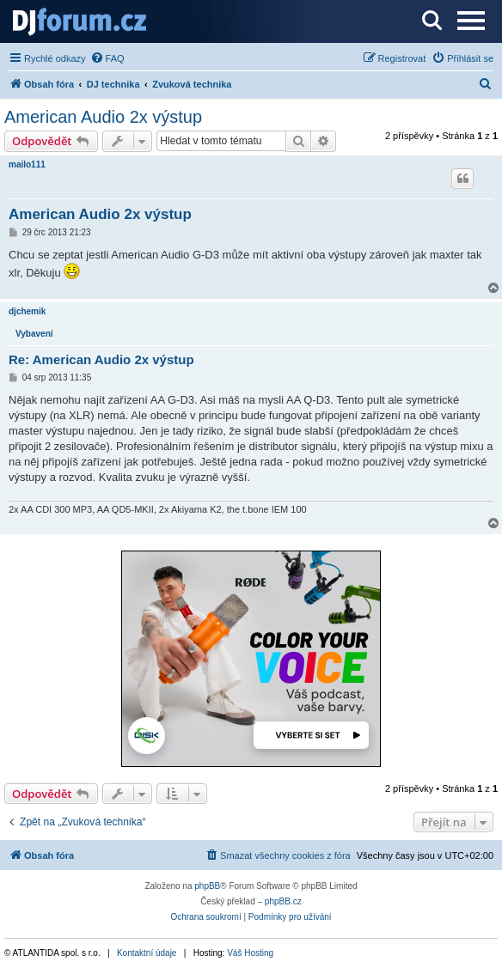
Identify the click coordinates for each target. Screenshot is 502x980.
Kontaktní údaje (147, 953)
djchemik (27, 311)
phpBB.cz (283, 901)
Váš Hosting (250, 953)
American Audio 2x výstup (103, 117)
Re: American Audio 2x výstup (101, 359)
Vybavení (34, 334)
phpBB (207, 886)
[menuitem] (107, 58)
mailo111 (27, 164)
